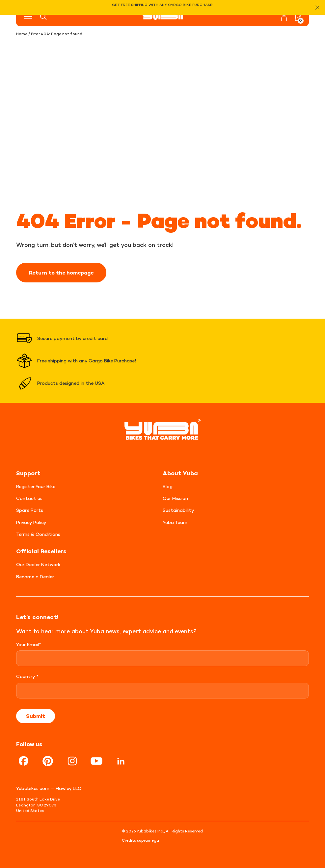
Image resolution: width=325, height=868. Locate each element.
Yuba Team (175, 522)
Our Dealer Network (38, 564)
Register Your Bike (36, 486)
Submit (36, 716)
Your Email (29, 644)
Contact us (29, 498)
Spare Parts (30, 510)
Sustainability (178, 510)
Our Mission (175, 498)
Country (27, 676)
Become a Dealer (35, 577)
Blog (168, 486)
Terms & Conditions (38, 534)
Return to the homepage (61, 273)
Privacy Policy (31, 522)
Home (22, 34)
